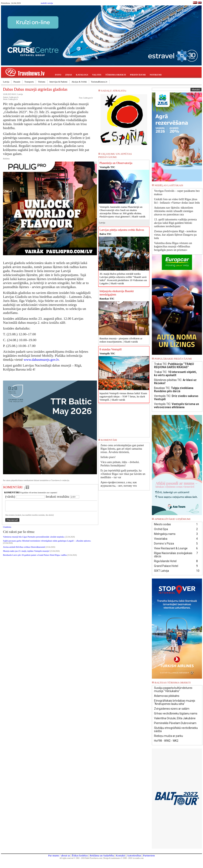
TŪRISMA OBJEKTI (116, 75)
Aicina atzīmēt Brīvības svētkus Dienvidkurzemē (24, 549)
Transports (29, 82)
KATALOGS (82, 75)
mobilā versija (47, 3)
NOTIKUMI (156, 75)
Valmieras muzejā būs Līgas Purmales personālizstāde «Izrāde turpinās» (34, 539)
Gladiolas (7, 529)
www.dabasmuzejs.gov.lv (41, 360)
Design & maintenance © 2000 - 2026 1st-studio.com (124, 858)
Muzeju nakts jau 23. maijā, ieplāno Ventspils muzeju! (26, 553)
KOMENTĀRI (13, 487)
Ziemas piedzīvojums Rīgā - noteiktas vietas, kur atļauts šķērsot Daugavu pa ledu (175, 235)
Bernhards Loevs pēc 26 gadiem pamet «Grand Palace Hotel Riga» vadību (35, 557)
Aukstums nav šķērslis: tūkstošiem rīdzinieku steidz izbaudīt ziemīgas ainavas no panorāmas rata (174, 211)
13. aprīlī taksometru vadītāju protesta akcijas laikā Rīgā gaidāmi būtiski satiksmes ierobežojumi (175, 223)
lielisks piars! (108, 457)
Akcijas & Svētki (79, 82)
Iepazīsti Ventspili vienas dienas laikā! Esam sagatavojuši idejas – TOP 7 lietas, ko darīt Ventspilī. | (123, 396)
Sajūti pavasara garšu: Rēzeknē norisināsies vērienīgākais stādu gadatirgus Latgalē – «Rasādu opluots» (47, 543)
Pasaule (17, 82)
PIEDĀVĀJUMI (138, 75)
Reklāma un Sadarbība (102, 855)
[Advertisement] (124, 419)
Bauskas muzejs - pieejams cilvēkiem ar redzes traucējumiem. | (121, 340)
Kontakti (120, 855)
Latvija (6, 82)
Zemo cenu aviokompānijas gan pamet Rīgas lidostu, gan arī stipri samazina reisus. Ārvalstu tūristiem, (122, 449)
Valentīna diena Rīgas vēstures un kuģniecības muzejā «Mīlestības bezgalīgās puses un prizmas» (173, 247)
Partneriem (149, 855)
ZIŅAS (69, 75)
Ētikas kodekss (80, 855)
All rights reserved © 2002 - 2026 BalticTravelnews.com (81, 858)
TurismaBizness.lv (99, 82)
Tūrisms (42, 82)
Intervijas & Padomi (58, 82)
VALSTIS (97, 75)
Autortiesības (134, 855)
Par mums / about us (59, 855)
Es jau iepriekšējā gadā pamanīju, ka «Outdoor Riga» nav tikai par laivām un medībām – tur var (123, 474)
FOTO (58, 75)
